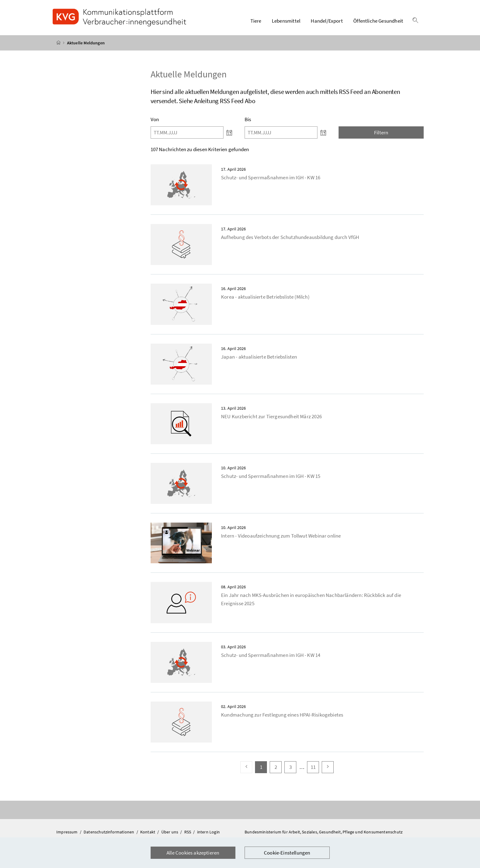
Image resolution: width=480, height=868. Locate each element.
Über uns (170, 832)
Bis (248, 120)
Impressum (67, 832)
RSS (188, 832)
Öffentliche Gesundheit (378, 21)
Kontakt (148, 832)
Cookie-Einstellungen (287, 853)
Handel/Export (327, 21)
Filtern (381, 133)
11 (315, 767)
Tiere (256, 21)
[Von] (187, 133)
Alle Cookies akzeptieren (193, 853)
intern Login (208, 832)
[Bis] (281, 133)
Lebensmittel (286, 21)
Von (155, 120)
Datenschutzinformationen (109, 832)
